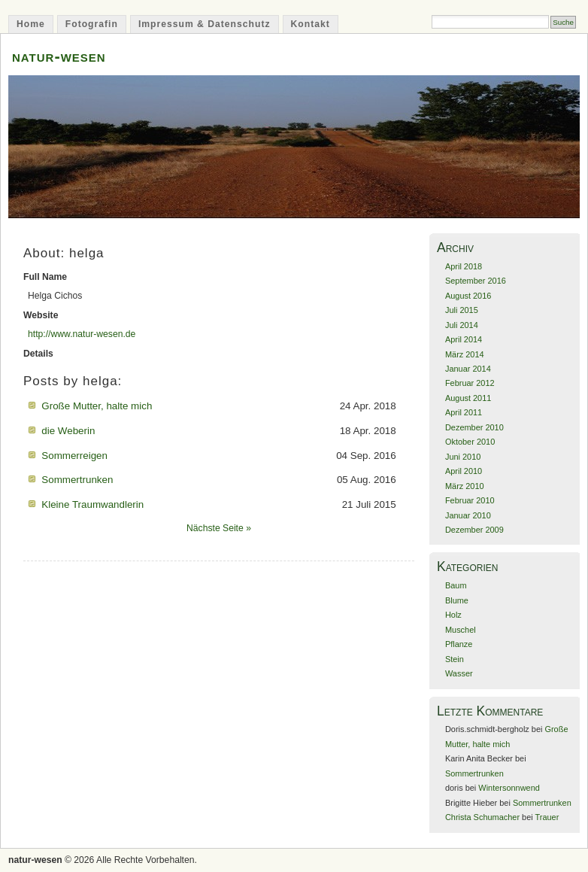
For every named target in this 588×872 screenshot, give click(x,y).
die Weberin (68, 431)
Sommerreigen (74, 456)
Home (31, 24)
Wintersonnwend (509, 788)
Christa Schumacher (482, 817)
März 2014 (465, 354)
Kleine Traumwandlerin (92, 504)
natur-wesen (59, 56)
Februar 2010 (470, 500)
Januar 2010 (468, 515)
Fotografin (92, 24)
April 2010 (464, 471)
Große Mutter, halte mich (97, 406)
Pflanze (459, 644)
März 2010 (465, 486)
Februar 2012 (470, 383)
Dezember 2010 (474, 427)
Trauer (547, 817)
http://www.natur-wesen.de (82, 334)
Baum (456, 585)
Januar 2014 (468, 369)
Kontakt (311, 24)
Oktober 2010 (470, 442)
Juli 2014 (462, 325)
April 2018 (464, 266)
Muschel (461, 630)
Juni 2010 (463, 457)
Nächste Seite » (219, 528)
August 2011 (468, 398)
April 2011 (464, 412)
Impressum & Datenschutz (205, 24)
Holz (453, 615)
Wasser (459, 673)
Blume (457, 600)
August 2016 (468, 296)
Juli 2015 (462, 310)
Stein (455, 659)
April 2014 (464, 339)
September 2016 (476, 281)
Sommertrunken (77, 480)
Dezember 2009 (474, 530)
